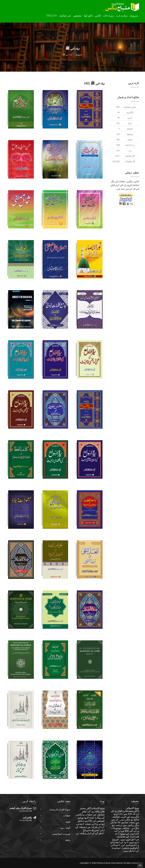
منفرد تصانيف (130, 107)
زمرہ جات (109, 16)
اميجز (130, 140)
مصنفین (77, 16)
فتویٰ (68, 822)
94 (118, 112)
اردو (130, 123)
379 (118, 150)
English (52, 16)
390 (118, 140)
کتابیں (98, 16)
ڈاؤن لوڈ (88, 16)
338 (118, 145)
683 (118, 107)
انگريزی (130, 112)
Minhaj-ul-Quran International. (110, 863)
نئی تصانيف (65, 16)
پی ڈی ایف (130, 145)
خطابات (67, 816)
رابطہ (68, 840)
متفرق (130, 129)
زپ (130, 150)
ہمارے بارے (122, 16)
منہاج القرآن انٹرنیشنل (60, 809)
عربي (130, 118)
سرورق (134, 16)
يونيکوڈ (130, 134)
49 (118, 118)
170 (118, 134)
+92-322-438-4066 (25, 820)
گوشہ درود (65, 828)
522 (118, 123)
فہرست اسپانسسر (61, 834)
